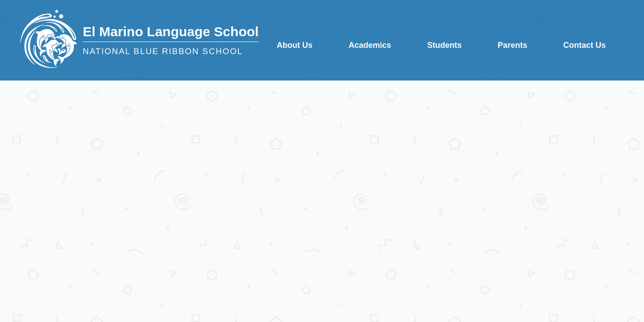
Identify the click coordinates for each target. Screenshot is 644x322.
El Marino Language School (171, 32)
